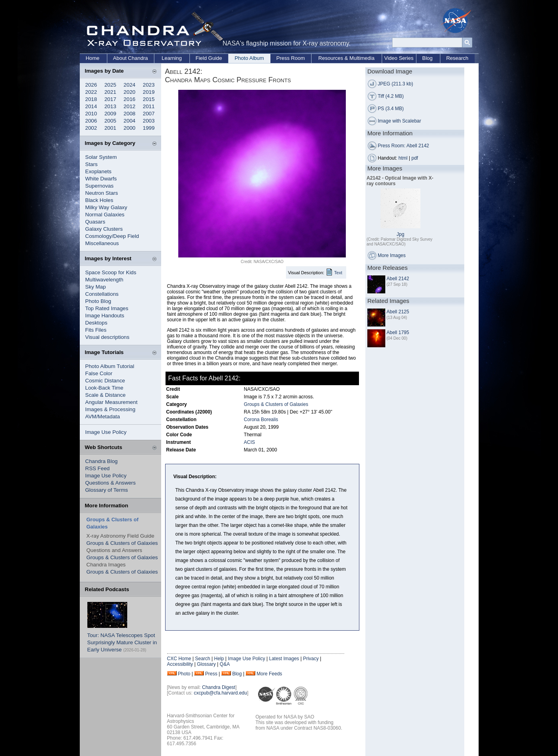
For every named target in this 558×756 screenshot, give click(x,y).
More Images (392, 255)
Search (203, 659)
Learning (172, 58)
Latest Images (284, 659)
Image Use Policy (106, 432)
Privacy (311, 659)
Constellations (102, 294)
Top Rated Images (107, 308)
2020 (130, 92)
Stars (92, 164)
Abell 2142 (398, 279)
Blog (427, 58)
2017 (110, 99)
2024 (130, 85)
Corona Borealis (261, 420)
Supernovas (100, 186)
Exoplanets (99, 171)
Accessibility (180, 664)
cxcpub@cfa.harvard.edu (221, 693)
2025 (110, 85)
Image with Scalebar (399, 121)
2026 (91, 85)
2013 (110, 106)
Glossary (206, 664)
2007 (149, 114)
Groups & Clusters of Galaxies (122, 543)
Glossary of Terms (107, 490)
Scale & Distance (106, 395)
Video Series (399, 58)
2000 (130, 128)
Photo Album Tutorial (110, 366)
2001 (110, 128)
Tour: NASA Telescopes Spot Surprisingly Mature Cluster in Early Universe (122, 642)
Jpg (400, 234)
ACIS (249, 442)
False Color (99, 373)
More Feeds (269, 674)
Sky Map (96, 287)
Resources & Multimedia (346, 58)
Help (219, 659)
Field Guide (209, 58)
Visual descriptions (107, 337)
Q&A (225, 664)
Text (338, 273)
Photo (184, 674)
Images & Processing (110, 409)
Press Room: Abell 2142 (403, 146)
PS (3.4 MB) (391, 109)
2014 (91, 106)
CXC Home (179, 659)
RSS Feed (98, 468)
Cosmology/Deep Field (112, 236)
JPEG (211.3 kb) (395, 84)
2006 (91, 121)
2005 (110, 121)
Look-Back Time (105, 388)
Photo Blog (98, 301)
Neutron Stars (102, 193)
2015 (149, 99)
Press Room (291, 58)
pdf (415, 158)
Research (457, 58)
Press (211, 674)
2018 (91, 99)
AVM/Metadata (103, 417)
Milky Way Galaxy (106, 207)
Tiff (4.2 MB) (391, 96)
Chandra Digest (219, 687)
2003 (149, 121)
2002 (91, 128)
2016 (130, 99)
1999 (149, 128)
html (403, 158)
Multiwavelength (105, 280)
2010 (91, 114)
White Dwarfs (101, 179)
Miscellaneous (102, 243)
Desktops (97, 323)
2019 (149, 92)
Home (93, 58)
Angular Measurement (111, 402)
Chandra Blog (102, 461)
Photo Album (249, 58)
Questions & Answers (111, 483)
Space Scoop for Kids (111, 272)
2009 (110, 114)
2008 (130, 114)
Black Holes (99, 200)
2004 (130, 121)
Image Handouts (105, 316)
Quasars (95, 222)
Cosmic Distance (105, 381)
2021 (110, 92)
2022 (91, 92)
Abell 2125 (398, 312)
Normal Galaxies (105, 215)
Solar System (101, 157)
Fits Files (96, 330)
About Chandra (130, 58)
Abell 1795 (398, 332)
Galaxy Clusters (104, 229)
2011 (149, 106)
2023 (149, 85)
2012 (130, 106)
